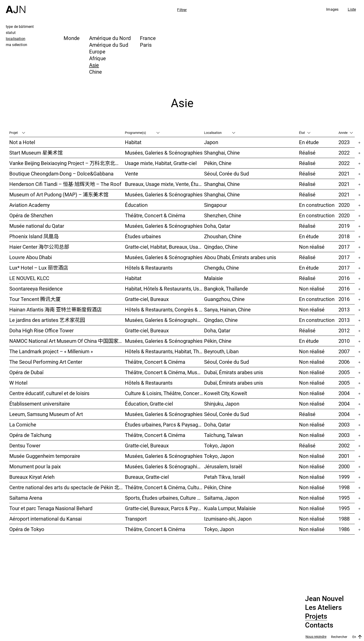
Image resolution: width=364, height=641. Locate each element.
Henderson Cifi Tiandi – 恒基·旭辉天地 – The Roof (65, 184)
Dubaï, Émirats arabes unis (234, 372)
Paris (146, 45)
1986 (344, 529)
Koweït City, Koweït (226, 393)
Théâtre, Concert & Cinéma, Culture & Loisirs (164, 487)
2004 (344, 393)
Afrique (98, 58)
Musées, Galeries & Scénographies (164, 153)
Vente (132, 173)
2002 (344, 445)
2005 (344, 372)
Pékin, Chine (218, 163)
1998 (344, 487)
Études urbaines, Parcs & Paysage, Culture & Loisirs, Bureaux (164, 425)
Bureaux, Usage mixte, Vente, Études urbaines (164, 184)
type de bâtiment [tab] (20, 26)
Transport (136, 519)
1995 (344, 498)
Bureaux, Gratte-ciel (147, 477)
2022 (344, 153)
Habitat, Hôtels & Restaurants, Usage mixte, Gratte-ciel (164, 289)
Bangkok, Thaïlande (226, 289)
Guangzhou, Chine (224, 299)
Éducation (136, 205)
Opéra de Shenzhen (31, 215)
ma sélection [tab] (16, 45)
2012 (344, 330)
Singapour (215, 205)
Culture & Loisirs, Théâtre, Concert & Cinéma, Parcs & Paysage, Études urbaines (164, 393)
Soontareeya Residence (36, 289)
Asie (94, 65)
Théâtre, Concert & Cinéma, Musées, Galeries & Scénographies (164, 372)
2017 (344, 247)
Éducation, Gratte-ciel (149, 404)
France (148, 38)
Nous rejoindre (316, 637)
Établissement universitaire (40, 404)
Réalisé (307, 153)
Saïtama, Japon (221, 498)
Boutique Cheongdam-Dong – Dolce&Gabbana (61, 173)
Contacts (319, 625)
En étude (309, 142)
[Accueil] (16, 7)
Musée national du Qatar (37, 226)
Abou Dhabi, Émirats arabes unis (240, 257)
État (305, 133)
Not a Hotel (22, 142)
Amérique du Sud (109, 45)
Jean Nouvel (324, 599)
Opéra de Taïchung (30, 435)
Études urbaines (143, 236)
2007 (344, 351)
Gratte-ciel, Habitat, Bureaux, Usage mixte (164, 247)
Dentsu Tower (25, 445)
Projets (316, 616)
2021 (344, 173)
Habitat (133, 142)
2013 (344, 309)
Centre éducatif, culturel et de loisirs (49, 393)
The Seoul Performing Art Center (46, 362)
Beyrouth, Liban (221, 351)
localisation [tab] (16, 39)
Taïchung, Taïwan (224, 435)
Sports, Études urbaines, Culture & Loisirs (164, 498)
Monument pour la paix (35, 466)
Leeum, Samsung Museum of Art (46, 414)
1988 (344, 519)
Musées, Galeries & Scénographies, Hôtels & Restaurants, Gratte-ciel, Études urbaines (164, 320)
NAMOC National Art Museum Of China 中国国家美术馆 (67, 341)
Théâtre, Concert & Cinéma (155, 215)
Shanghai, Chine (222, 153)
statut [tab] (11, 33)
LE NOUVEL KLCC (29, 278)
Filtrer (182, 10)
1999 (344, 477)
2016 (344, 278)
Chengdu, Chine (221, 268)
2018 (344, 236)
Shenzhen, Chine (223, 215)
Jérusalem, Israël (223, 466)
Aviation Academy (29, 205)
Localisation (220, 133)
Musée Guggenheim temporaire (45, 456)
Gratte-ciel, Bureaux (147, 299)
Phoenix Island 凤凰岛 (34, 236)
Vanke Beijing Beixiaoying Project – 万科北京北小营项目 (67, 163)
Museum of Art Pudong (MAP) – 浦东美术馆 (59, 194)
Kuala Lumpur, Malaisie (230, 508)
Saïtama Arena (26, 498)
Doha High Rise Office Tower (41, 330)
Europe (97, 51)
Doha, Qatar (217, 226)
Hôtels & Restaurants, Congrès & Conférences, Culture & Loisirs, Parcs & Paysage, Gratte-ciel (164, 309)
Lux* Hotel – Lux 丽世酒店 (39, 268)
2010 (344, 341)
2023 (344, 142)
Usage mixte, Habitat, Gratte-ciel (161, 163)
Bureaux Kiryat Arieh (32, 477)
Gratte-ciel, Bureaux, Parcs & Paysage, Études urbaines (164, 508)
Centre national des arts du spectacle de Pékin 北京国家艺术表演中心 (67, 487)
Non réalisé (312, 247)
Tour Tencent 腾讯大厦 (35, 299)
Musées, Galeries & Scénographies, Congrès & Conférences (164, 466)
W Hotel (18, 383)
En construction (317, 205)
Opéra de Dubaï (26, 372)
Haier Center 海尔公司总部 (39, 247)
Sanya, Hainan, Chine (227, 309)
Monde (72, 38)
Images (332, 9)
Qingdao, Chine (221, 247)
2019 (344, 226)
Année (346, 133)
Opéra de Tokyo (27, 529)
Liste (352, 9)
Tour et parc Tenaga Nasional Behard (51, 508)
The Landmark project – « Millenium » (51, 351)
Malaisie (213, 278)
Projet (17, 133)
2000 (344, 466)
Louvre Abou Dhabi (31, 257)
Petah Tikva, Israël (224, 477)
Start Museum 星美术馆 (36, 153)
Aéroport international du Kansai (45, 519)
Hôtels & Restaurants (149, 268)
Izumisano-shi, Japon (228, 519)
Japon (211, 142)
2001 (344, 456)
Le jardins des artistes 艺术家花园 (47, 320)
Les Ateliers (323, 608)
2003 (344, 425)
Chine (96, 72)
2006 (344, 362)
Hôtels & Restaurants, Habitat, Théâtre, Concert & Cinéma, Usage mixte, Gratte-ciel (164, 351)
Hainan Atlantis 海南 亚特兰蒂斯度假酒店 (56, 309)
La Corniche (23, 425)
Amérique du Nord (110, 38)
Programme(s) (142, 133)
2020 (344, 205)
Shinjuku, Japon (222, 404)
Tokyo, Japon (219, 445)
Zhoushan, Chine (223, 236)
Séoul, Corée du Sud (226, 173)
